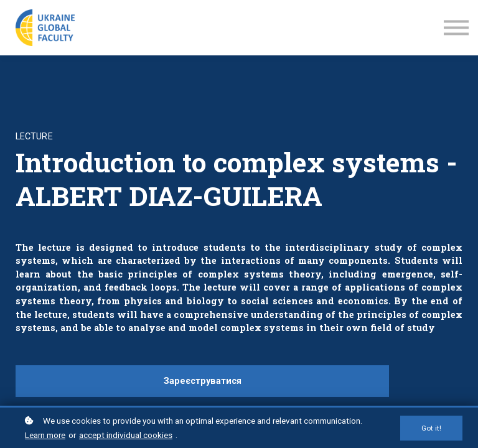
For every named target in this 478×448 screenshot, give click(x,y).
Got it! (431, 428)
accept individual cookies (126, 435)
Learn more (45, 435)
